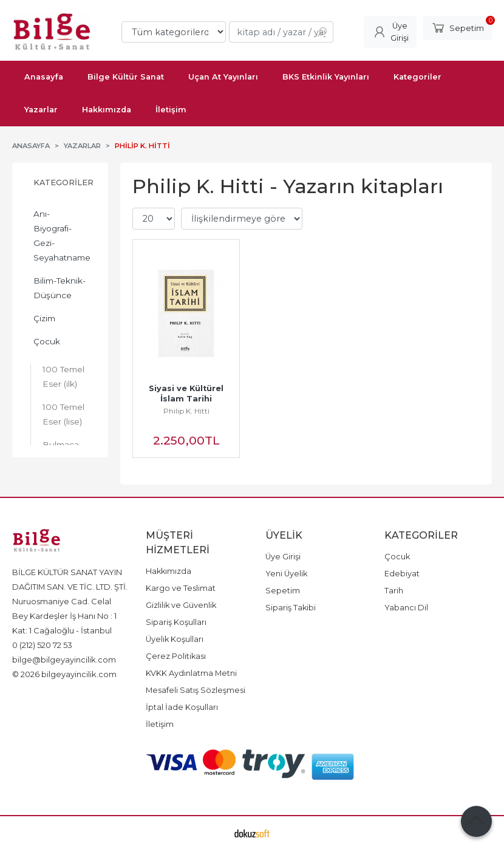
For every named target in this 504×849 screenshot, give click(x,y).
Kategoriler (63, 182)
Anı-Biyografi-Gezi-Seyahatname (62, 236)
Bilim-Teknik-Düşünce (60, 288)
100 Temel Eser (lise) (63, 414)
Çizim (44, 318)
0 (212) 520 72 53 (42, 645)
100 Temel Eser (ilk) (63, 377)
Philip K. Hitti (186, 411)
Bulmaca (61, 445)
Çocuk (47, 341)
